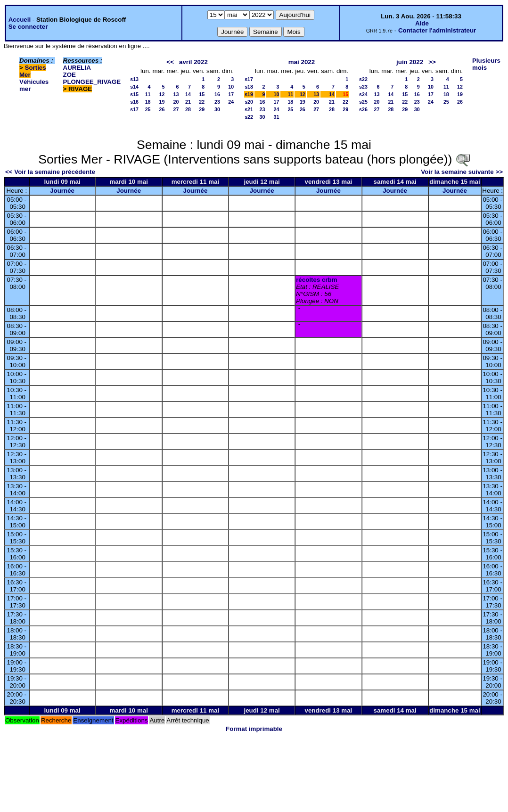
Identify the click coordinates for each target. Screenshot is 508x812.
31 (277, 117)
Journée (62, 191)
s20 (249, 102)
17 (231, 94)
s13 (134, 79)
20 (176, 102)
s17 (134, 109)
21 (188, 102)
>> (432, 62)
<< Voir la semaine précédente (50, 172)
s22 (249, 117)
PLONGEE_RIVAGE (92, 82)
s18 (249, 87)
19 (162, 102)
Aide (422, 23)
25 (148, 109)
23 (217, 102)
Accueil (20, 20)
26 (162, 109)
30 (217, 109)
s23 (363, 87)
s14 (134, 87)
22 (202, 102)
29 (202, 109)
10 (231, 87)
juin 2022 (410, 62)
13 (176, 94)
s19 (249, 94)
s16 (134, 102)
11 (148, 94)
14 (188, 94)
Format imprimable (254, 729)
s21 (249, 109)
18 (148, 102)
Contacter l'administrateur (437, 30)
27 (176, 109)
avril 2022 (193, 62)
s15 (134, 94)
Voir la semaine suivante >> (462, 172)
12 (162, 94)
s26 (363, 109)
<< (170, 62)
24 (231, 102)
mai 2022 (302, 62)
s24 (363, 94)
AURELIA (77, 68)
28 (188, 109)
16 (217, 94)
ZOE (70, 75)
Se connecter (28, 27)
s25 (363, 102)
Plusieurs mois (486, 64)
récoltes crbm (316, 280)
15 (202, 94)
